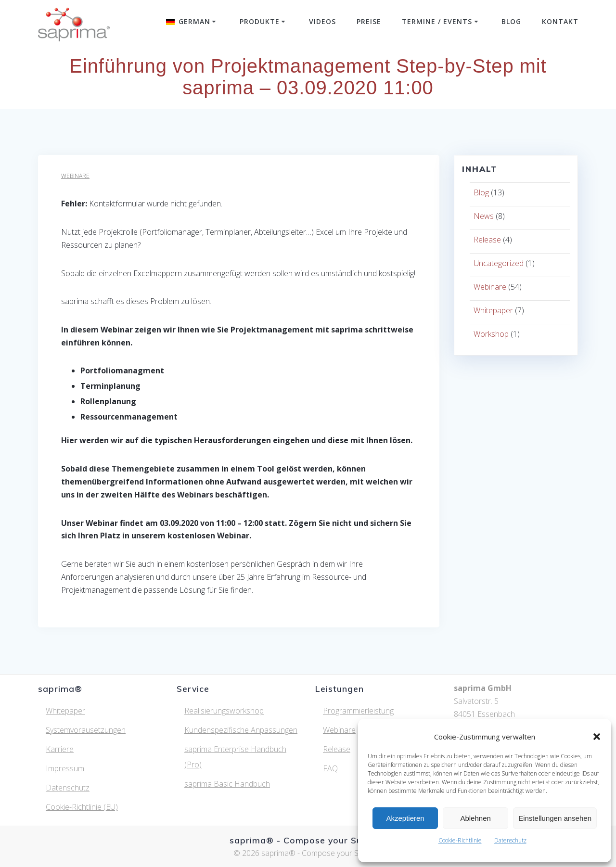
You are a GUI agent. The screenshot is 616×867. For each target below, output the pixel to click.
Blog (511, 21)
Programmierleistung (358, 711)
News (484, 216)
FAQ (330, 768)
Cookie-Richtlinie (460, 840)
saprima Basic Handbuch (227, 784)
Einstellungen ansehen (555, 818)
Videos (322, 21)
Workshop (491, 334)
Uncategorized (499, 263)
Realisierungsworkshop (224, 711)
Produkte (260, 21)
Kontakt (560, 21)
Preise (369, 21)
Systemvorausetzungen (86, 730)
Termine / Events (437, 21)
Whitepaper (493, 310)
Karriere (60, 749)
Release (487, 240)
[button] (597, 737)
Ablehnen (475, 818)
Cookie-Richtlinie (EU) (82, 807)
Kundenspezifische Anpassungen (241, 730)
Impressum (65, 768)
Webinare (75, 176)
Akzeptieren (405, 818)
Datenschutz (510, 840)
